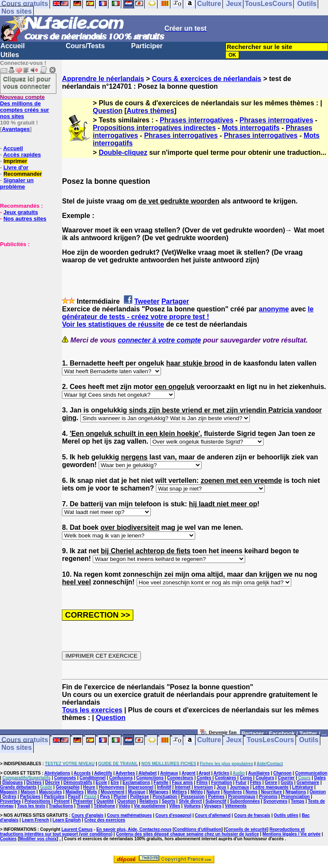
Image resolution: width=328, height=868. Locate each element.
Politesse (140, 797)
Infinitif (164, 787)
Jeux (234, 740)
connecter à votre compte (160, 340)
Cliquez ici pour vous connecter (27, 82)
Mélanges (159, 792)
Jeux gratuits (21, 212)
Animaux (169, 773)
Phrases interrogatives (197, 120)
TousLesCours (271, 740)
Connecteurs (180, 778)
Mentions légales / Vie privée (292, 834)
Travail (83, 806)
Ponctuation (165, 797)
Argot (204, 773)
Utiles (10, 55)
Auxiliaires (259, 773)
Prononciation (295, 797)
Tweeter (147, 301)
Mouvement (113, 792)
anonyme (274, 309)
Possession (193, 797)
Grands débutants (18, 787)
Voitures (192, 806)
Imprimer (15, 161)
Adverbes (126, 773)
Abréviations (57, 773)
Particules (54, 797)
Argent (188, 773)
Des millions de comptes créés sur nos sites (25, 107)
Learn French (35, 820)
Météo (197, 792)
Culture (209, 740)
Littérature (303, 787)
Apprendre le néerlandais (103, 79)
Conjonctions (150, 778)
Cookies (8, 839)
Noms (252, 792)
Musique (137, 792)
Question (107, 111)
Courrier (286, 778)
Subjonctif (216, 801)
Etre (115, 782)
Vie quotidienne (149, 806)
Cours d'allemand (213, 815)
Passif (74, 797)
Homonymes (111, 787)
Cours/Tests (85, 46)
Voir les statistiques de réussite (113, 324)
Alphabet (148, 773)
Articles (221, 773)
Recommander (23, 174)
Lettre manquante (271, 787)
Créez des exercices (105, 820)
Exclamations (136, 782)
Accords (82, 773)
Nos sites (16, 11)
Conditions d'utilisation (198, 829)
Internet (183, 787)
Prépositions (37, 801)
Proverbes (10, 801)
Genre (271, 782)
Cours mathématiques (130, 815)
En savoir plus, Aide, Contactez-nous (134, 829)
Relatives (149, 801)
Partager (175, 301)
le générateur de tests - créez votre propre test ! (188, 313)
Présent (62, 801)
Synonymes (275, 801)
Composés (65, 778)
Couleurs (265, 778)
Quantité (105, 801)
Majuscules (50, 792)
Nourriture (271, 792)
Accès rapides (22, 155)
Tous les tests (31, 806)
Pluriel (120, 797)
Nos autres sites (25, 219)
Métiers (180, 792)
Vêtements (236, 806)
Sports (169, 801)
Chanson (283, 773)
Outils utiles (286, 815)
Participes (30, 797)
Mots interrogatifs (251, 128)
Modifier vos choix (38, 839)
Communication (311, 773)
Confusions (121, 778)
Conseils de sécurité (246, 829)
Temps (298, 801)
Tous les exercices (92, 710)
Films (202, 782)
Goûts (287, 782)
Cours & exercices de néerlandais (207, 79)
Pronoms (268, 797)
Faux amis (183, 782)
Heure (89, 787)
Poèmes (216, 797)
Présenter (83, 801)
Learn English (67, 820)
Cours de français (252, 815)
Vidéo (124, 806)
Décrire (53, 782)
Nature (213, 792)
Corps (246, 778)
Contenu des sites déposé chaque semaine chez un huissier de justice (188, 834)
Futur (241, 782)
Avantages (16, 129)
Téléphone (104, 806)
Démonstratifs (78, 782)
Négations (296, 792)
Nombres (233, 792)
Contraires (225, 778)
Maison (28, 792)
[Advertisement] (26, 290)
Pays (105, 797)
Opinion (318, 792)
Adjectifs (103, 773)
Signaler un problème (17, 183)
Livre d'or (16, 167)
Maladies (74, 792)
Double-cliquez (123, 152)
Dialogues (13, 782)
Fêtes (256, 782)
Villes (175, 806)
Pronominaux (242, 797)
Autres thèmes (150, 111)
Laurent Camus (77, 829)
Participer (147, 46)
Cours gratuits (25, 740)
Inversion (203, 787)
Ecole (101, 782)
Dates (320, 778)
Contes (204, 778)
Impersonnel (141, 787)
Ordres (10, 797)
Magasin (9, 792)
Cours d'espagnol (173, 815)
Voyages (213, 806)
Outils (309, 740)
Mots (92, 792)
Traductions (61, 806)
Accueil (13, 46)
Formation (221, 782)
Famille (161, 782)
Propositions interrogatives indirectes (154, 128)
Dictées (34, 782)
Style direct (190, 801)
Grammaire (308, 782)
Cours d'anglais (88, 815)
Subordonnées (245, 801)
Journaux (239, 787)
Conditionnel (92, 778)
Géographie (68, 787)
